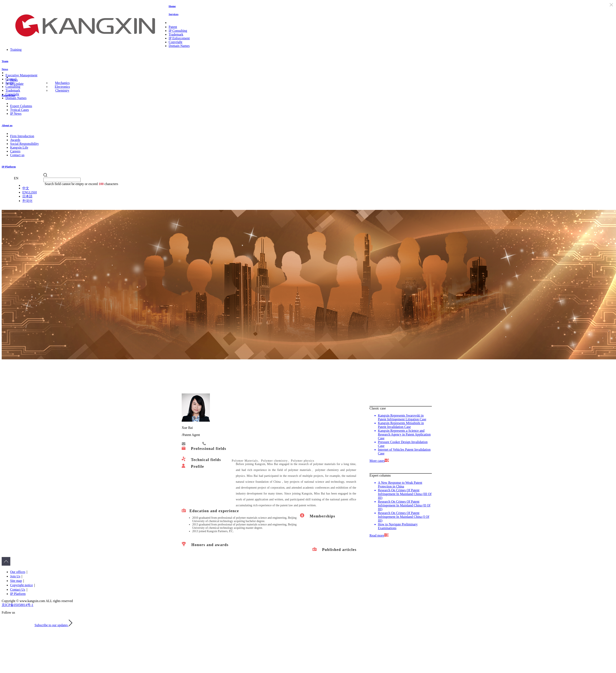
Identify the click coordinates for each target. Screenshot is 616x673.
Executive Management (21, 75)
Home (172, 6)
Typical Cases (19, 110)
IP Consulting (178, 31)
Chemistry (62, 90)
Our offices (18, 572)
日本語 (27, 196)
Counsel (11, 79)
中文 (26, 188)
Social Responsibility (24, 144)
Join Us (15, 576)
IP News (16, 114)
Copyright (175, 42)
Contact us (17, 155)
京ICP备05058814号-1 (17, 605)
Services (173, 14)
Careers (15, 151)
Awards (15, 140)
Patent (173, 27)
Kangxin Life (19, 147)
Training (16, 50)
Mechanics (62, 83)
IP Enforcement (179, 38)
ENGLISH (29, 192)
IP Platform (9, 167)
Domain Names (179, 46)
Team (5, 61)
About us (7, 125)
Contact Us (18, 590)
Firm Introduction (22, 136)
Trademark (176, 34)
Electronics (62, 87)
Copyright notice (21, 585)
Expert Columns (21, 106)
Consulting (13, 87)
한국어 (27, 201)
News (5, 69)
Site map (16, 581)
